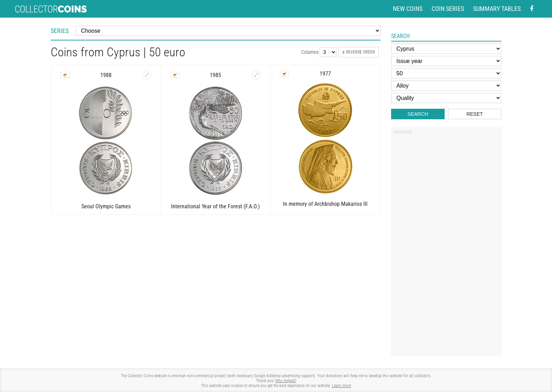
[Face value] (446, 73)
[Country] (446, 49)
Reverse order (359, 52)
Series (60, 31)
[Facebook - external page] (532, 9)
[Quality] (446, 98)
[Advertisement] (446, 244)
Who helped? (286, 381)
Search (418, 114)
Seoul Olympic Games (106, 206)
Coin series (448, 9)
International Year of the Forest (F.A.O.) (215, 206)
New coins (408, 9)
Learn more (341, 386)
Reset (475, 114)
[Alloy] (446, 86)
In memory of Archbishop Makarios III (325, 204)
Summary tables (497, 9)
